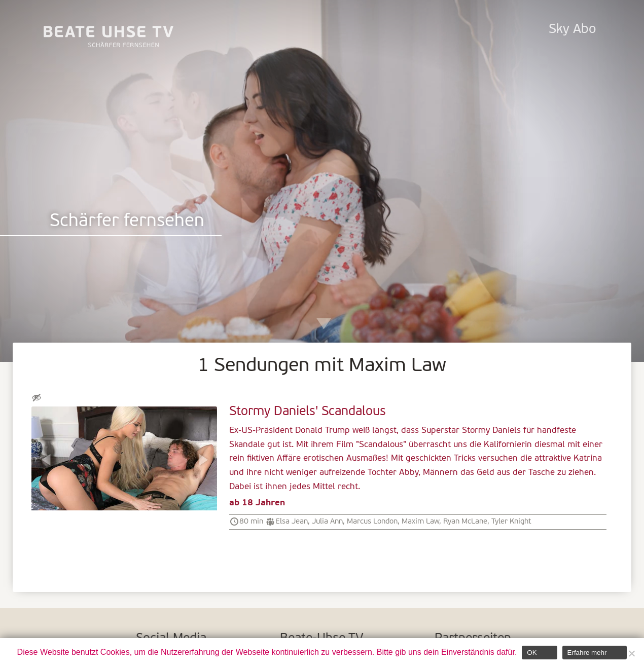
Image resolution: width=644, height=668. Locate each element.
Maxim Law (420, 522)
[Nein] (631, 653)
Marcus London (372, 522)
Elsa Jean (292, 522)
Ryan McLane (465, 522)
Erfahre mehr (587, 653)
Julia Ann (327, 522)
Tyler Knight (511, 522)
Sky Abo (572, 30)
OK (532, 653)
